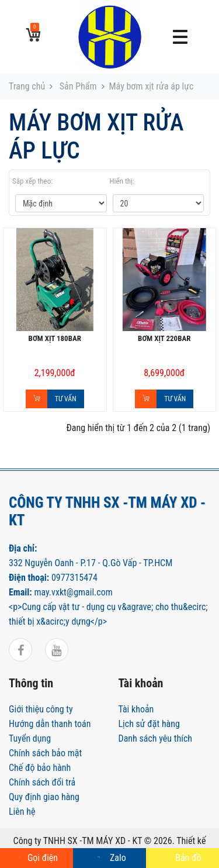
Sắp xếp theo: (32, 181)
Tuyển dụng (30, 738)
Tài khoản (136, 709)
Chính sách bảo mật (45, 753)
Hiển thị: (122, 181)
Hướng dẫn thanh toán (50, 724)
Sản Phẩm (77, 86)
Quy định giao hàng (44, 797)
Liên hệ (22, 812)
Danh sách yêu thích (156, 738)
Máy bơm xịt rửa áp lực (152, 86)
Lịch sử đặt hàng (149, 724)
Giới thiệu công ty (41, 709)
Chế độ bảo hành (40, 768)
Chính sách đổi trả (42, 782)
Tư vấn (66, 399)
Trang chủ (27, 86)
